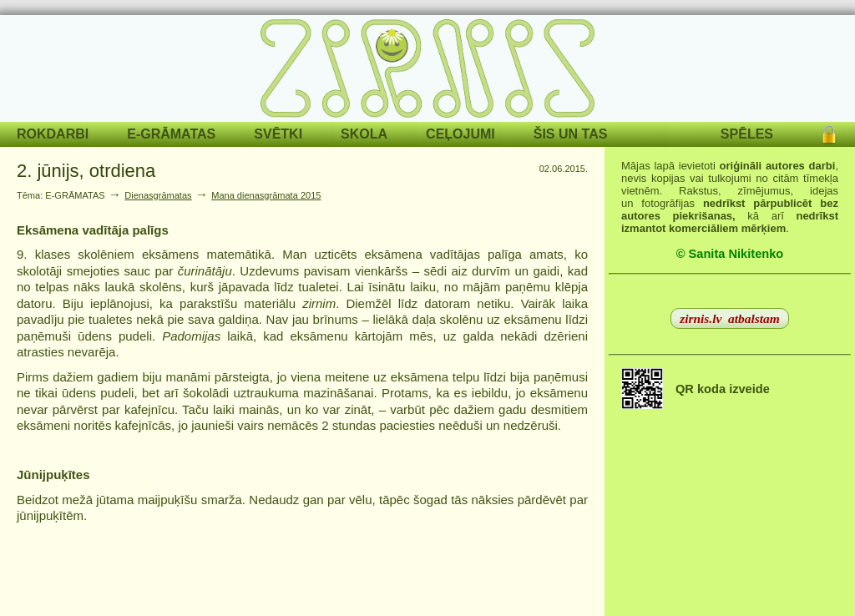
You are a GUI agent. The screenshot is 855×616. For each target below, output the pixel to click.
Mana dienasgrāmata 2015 (266, 195)
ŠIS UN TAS (571, 134)
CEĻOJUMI (460, 134)
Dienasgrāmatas (158, 195)
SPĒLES (747, 134)
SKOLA (364, 134)
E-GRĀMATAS (171, 134)
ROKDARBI (53, 134)
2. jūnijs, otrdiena (86, 171)
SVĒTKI (278, 134)
